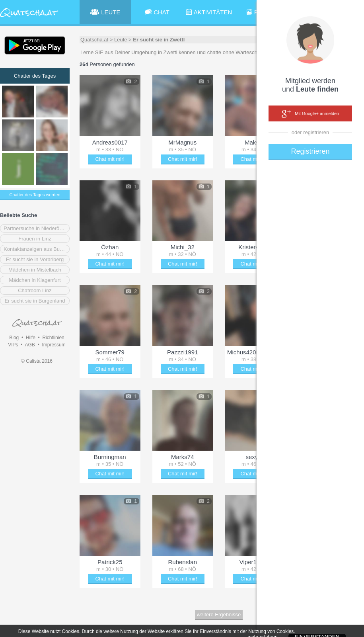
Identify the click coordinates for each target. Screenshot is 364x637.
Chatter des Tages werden (35, 195)
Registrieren (310, 151)
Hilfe (31, 338)
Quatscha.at (94, 40)
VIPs (13, 345)
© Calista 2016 (37, 361)
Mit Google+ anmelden (310, 114)
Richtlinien (53, 338)
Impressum (54, 345)
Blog (14, 338)
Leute (121, 40)
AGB (30, 345)
